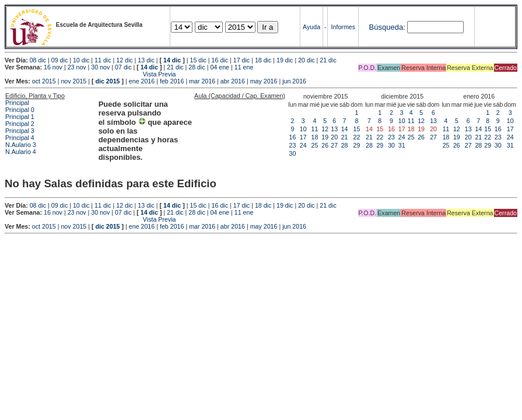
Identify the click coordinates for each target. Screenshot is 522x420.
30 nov (100, 67)
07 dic (123, 67)
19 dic (285, 60)
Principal (17, 103)
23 (293, 145)
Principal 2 (20, 124)
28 (345, 145)
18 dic (263, 60)
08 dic (38, 60)
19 (325, 137)
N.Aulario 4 (21, 152)
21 (345, 137)
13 (334, 129)
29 (357, 145)
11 (315, 129)
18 (315, 137)
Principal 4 (20, 138)
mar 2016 (202, 81)
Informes (343, 27)
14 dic (172, 60)
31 (402, 145)
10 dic (81, 60)
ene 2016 (142, 81)
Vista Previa (90, 74)
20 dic (306, 60)
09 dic (59, 60)
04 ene (220, 67)
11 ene (244, 67)
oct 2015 (44, 81)
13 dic (146, 60)
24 (303, 145)
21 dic (328, 60)
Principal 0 (20, 110)
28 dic (197, 67)
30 (293, 153)
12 (325, 129)
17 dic (241, 60)
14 (345, 129)
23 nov (77, 67)
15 (357, 129)
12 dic (124, 60)
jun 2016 (294, 81)
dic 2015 (107, 81)
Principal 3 (20, 131)
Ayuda (311, 27)
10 (303, 129)
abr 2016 (233, 81)
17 (303, 137)
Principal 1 (20, 117)
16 (293, 137)
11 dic (103, 60)
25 (315, 145)
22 (357, 137)
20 (334, 137)
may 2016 (264, 81)
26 (325, 145)
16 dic (220, 60)
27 (334, 145)
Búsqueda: (387, 27)
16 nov (53, 67)
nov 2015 (73, 81)
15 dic (198, 60)
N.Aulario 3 (22, 145)
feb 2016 (172, 81)
